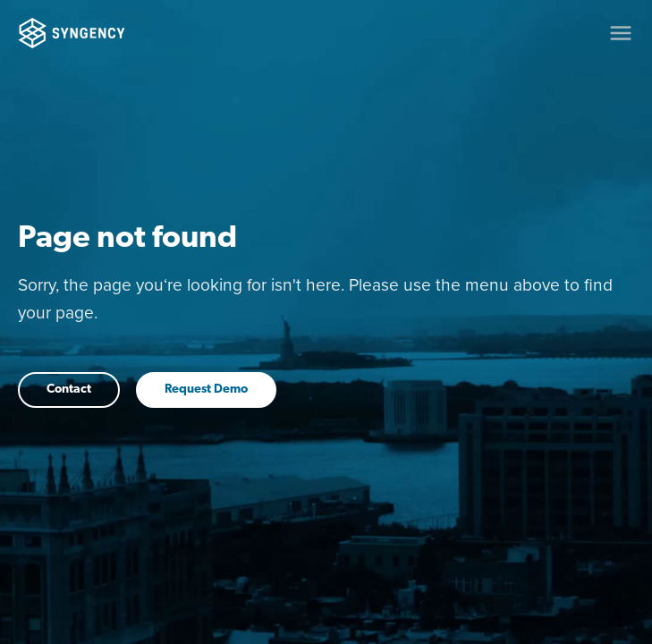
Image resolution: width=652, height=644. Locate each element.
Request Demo (206, 390)
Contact (69, 390)
